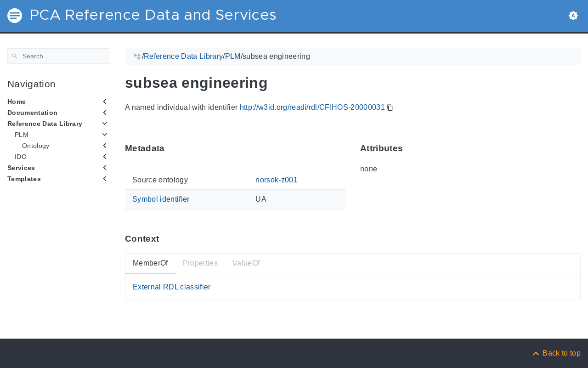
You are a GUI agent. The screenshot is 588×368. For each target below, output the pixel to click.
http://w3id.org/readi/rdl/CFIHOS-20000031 (313, 107)
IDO (21, 157)
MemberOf (150, 263)
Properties (200, 263)
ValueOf (246, 263)
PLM (22, 135)
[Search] (59, 56)
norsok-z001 (277, 180)
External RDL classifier (172, 286)
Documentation (32, 113)
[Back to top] (556, 353)
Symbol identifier (161, 199)
